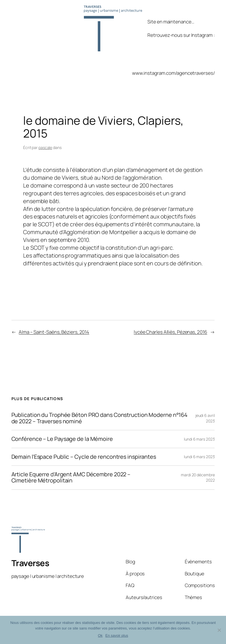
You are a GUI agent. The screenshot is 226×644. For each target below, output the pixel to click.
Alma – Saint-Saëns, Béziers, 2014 (54, 332)
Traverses (30, 563)
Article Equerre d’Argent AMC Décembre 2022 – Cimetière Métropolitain (71, 478)
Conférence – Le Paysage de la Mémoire (62, 439)
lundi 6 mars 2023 (199, 439)
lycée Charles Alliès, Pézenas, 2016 (171, 332)
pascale (45, 147)
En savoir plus (117, 635)
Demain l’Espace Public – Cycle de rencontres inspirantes (84, 457)
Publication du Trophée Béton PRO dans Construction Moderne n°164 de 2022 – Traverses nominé (100, 418)
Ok (100, 635)
